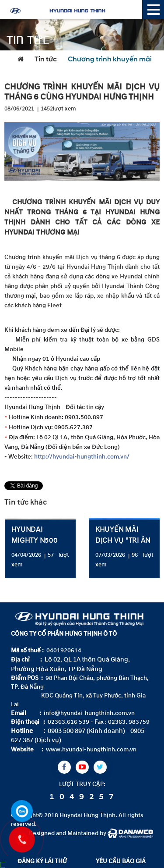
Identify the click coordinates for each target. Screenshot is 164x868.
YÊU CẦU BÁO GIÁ (121, 861)
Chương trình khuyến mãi (110, 60)
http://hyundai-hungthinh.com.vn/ (82, 457)
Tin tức (46, 60)
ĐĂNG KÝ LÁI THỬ (42, 861)
